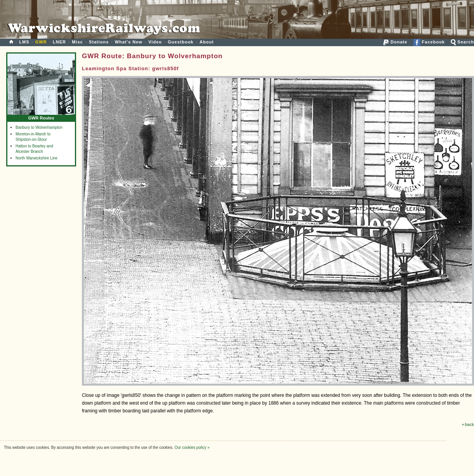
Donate (395, 42)
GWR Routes (41, 116)
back (468, 424)
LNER (59, 42)
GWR (41, 42)
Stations (99, 42)
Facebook (429, 42)
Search (462, 42)
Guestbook (181, 42)
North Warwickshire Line (36, 158)
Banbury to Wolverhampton (39, 127)
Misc (77, 42)
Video (155, 42)
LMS (24, 42)
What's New (129, 42)
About (207, 42)
